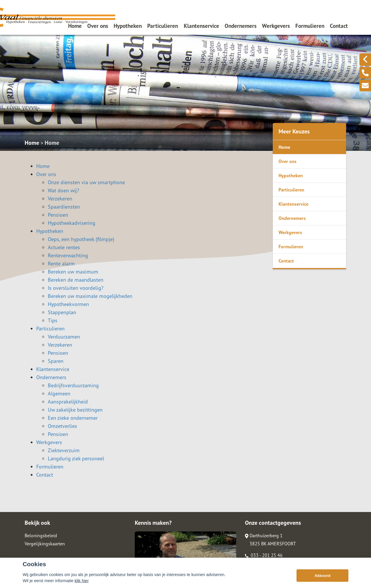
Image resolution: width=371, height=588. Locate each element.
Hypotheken (128, 26)
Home (75, 26)
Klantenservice (201, 26)
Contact (339, 26)
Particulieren (163, 26)
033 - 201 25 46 (264, 555)
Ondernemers (241, 26)
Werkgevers (276, 26)
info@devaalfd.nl (265, 563)
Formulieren (310, 26)
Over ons (98, 26)
